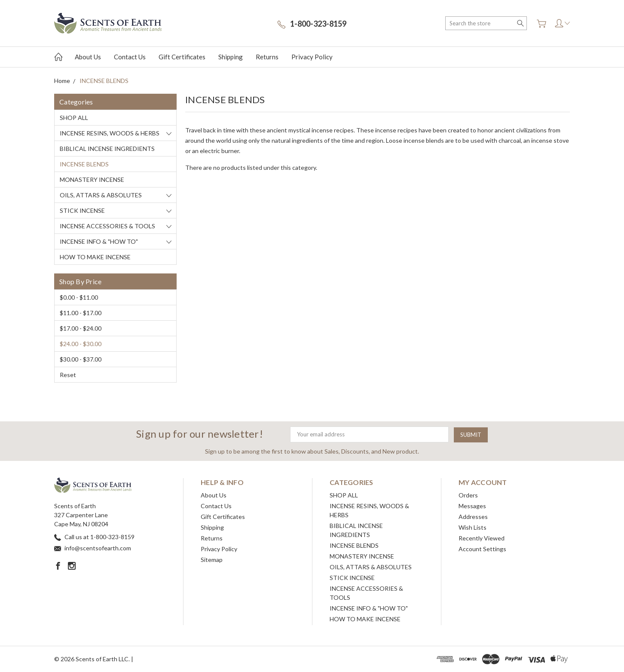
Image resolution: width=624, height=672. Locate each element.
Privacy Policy (312, 57)
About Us (88, 57)
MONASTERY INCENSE (92, 180)
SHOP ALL (74, 118)
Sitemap (212, 560)
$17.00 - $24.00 (81, 328)
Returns (267, 57)
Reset (68, 375)
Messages (472, 506)
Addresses (473, 517)
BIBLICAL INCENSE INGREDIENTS (107, 149)
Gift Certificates (182, 57)
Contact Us (130, 57)
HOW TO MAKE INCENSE (95, 257)
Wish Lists (473, 527)
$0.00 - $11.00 (79, 297)
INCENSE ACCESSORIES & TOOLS (107, 226)
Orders (468, 495)
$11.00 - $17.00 (81, 313)
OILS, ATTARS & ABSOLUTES (101, 195)
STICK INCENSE (82, 210)
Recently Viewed (482, 538)
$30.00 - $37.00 (81, 359)
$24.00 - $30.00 (81, 344)
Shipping (231, 57)
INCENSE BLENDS (84, 164)
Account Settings (482, 549)
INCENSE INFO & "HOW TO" (99, 241)
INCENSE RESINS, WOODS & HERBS (110, 133)
